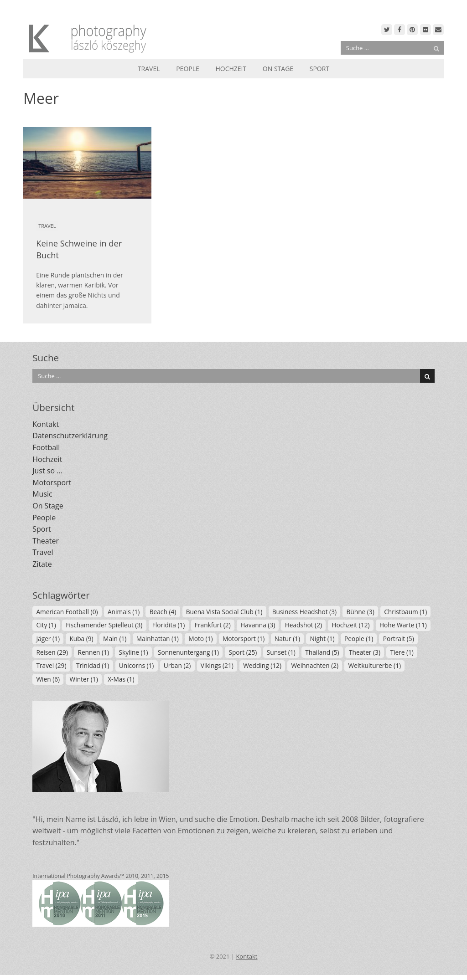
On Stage (278, 69)
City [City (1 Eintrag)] (46, 625)
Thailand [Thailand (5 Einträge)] (322, 652)
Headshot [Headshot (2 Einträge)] (304, 625)
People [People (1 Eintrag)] (359, 639)
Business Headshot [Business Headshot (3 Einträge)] (304, 612)
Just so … (47, 471)
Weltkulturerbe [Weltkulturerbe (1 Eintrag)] (375, 665)
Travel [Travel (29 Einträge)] (51, 665)
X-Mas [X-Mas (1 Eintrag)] (121, 679)
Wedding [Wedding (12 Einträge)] (262, 665)
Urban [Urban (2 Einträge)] (177, 665)
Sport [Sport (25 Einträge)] (243, 652)
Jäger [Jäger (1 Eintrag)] (48, 639)
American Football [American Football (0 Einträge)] (67, 612)
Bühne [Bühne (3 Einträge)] (360, 612)
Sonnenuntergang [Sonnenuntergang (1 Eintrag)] (188, 652)
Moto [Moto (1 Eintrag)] (200, 639)
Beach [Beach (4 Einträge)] (163, 612)
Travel (149, 69)
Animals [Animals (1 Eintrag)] (124, 612)
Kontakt (46, 424)
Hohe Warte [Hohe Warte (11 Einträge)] (403, 625)
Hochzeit (231, 69)
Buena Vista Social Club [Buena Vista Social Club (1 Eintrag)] (224, 612)
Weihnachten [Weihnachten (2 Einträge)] (315, 665)
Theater (46, 541)
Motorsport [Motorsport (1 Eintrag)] (244, 639)
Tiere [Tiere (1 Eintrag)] (402, 652)
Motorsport (52, 482)
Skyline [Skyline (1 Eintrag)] (133, 652)
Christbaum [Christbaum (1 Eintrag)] (405, 612)
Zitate (42, 564)
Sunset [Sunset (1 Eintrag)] (281, 652)
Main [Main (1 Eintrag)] (115, 639)
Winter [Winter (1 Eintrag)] (84, 679)
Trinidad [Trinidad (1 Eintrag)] (93, 665)
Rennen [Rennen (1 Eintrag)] (93, 652)
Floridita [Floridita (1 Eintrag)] (169, 625)
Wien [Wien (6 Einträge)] (48, 679)
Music (42, 494)
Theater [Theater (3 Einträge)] (365, 652)
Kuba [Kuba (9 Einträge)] (81, 639)
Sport (319, 69)
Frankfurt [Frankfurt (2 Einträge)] (213, 625)
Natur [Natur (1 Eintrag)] (287, 639)
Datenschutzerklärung (70, 436)
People (188, 69)
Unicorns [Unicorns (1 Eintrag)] (137, 665)
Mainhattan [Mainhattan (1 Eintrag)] (158, 639)
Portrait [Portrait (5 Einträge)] (399, 639)
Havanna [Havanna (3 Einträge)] (258, 625)
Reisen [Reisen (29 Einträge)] (52, 652)
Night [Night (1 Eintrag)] (322, 639)
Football (46, 447)
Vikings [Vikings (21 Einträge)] (217, 665)
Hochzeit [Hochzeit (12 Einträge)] (350, 625)
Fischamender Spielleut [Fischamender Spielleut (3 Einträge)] (104, 625)
